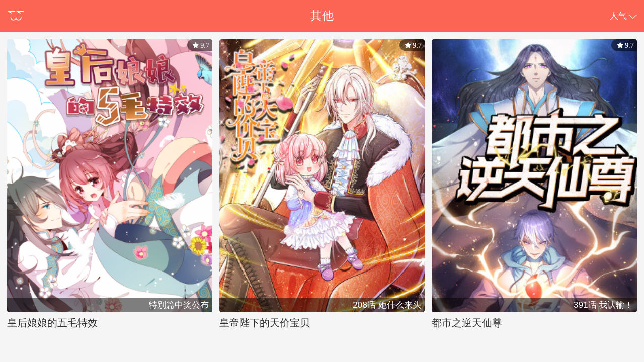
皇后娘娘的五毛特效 (52, 323)
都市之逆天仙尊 (467, 323)
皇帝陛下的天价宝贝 (265, 323)
